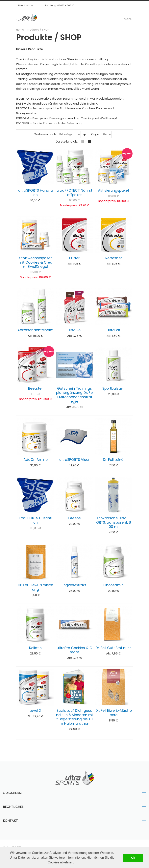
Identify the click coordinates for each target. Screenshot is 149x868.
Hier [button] (90, 858)
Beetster (35, 388)
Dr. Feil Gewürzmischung (36, 587)
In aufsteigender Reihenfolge (85, 134)
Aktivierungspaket (114, 190)
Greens (74, 518)
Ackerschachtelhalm (36, 330)
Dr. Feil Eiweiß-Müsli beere (114, 713)
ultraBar (113, 330)
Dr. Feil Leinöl (114, 460)
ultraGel (74, 330)
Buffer (74, 258)
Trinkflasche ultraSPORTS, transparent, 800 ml (114, 522)
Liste (89, 142)
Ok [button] (133, 858)
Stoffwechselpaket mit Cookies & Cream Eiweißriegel (36, 262)
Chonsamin (113, 585)
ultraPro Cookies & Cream (74, 650)
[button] (76, 863)
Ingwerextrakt (74, 585)
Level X (35, 711)
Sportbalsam (113, 388)
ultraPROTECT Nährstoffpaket (74, 193)
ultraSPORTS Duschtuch (36, 520)
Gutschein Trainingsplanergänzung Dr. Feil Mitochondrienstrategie (74, 395)
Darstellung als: (67, 141)
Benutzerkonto (27, 5)
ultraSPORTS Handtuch (36, 193)
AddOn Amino (36, 460)
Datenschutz (27, 858)
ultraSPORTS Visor (74, 460)
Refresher (114, 258)
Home (20, 30)
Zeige (95, 134)
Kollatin (35, 648)
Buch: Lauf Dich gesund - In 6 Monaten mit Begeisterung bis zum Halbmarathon (74, 717)
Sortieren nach (45, 134)
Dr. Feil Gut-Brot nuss (113, 648)
